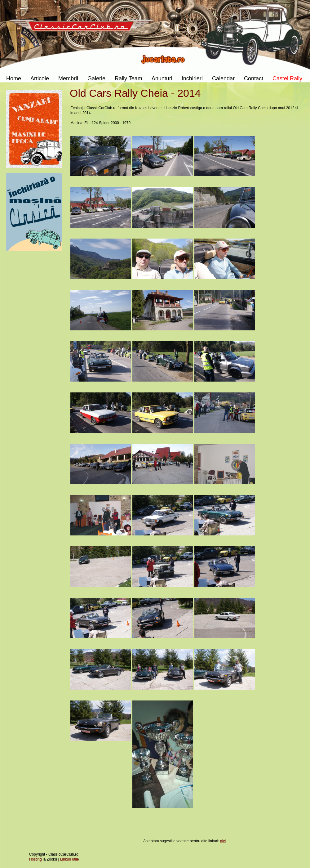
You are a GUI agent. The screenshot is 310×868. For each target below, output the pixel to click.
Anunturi (162, 78)
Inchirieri (192, 78)
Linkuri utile (70, 859)
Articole (40, 78)
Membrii (68, 78)
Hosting (35, 859)
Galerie (96, 78)
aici (223, 841)
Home (14, 78)
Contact (254, 78)
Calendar (223, 78)
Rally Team (128, 78)
